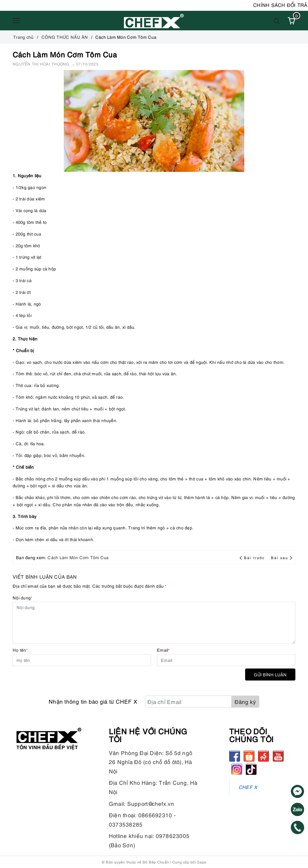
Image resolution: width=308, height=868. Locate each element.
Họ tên (20, 650)
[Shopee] (249, 756)
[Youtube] (278, 756)
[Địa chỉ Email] (188, 702)
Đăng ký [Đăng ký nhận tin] (245, 701)
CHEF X (248, 787)
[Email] (226, 660)
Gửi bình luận (270, 674)
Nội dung (22, 597)
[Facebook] (235, 756)
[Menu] (16, 21)
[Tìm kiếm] (277, 21)
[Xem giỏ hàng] (291, 21)
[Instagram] (237, 769)
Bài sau (282, 557)
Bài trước (253, 557)
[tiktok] (251, 769)
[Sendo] (263, 756)
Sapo (202, 862)
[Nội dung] (154, 623)
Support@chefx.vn (151, 803)
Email (163, 650)
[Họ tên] (82, 660)
